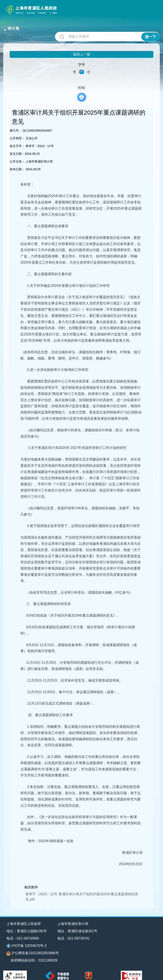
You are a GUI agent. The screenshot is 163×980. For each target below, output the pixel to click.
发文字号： (17, 140)
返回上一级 (82, 49)
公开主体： (17, 156)
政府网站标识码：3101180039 (35, 955)
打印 (82, 88)
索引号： (16, 125)
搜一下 (150, 31)
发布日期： (17, 164)
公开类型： (17, 133)
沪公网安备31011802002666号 (33, 948)
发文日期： (17, 148)
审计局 (67, 8)
